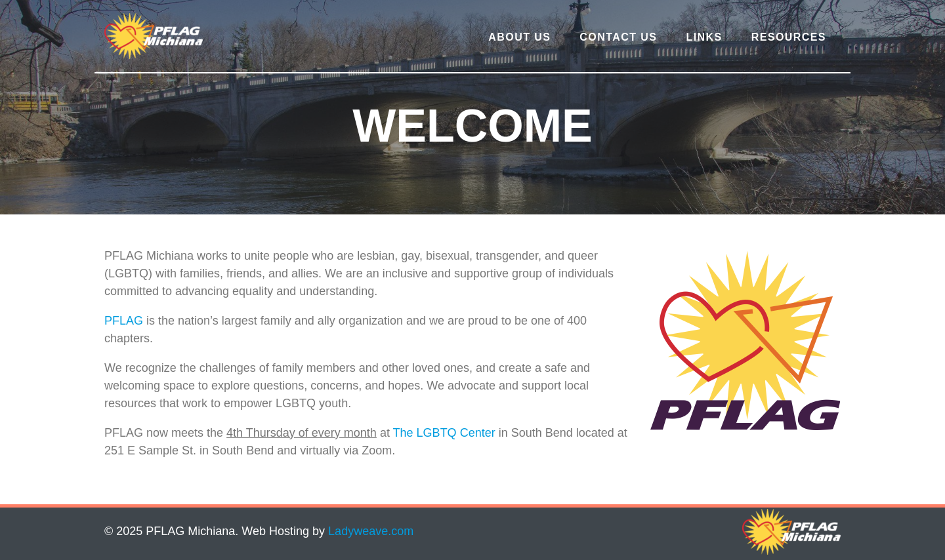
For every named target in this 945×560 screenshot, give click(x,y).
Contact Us (618, 37)
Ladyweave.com (371, 531)
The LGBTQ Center (444, 433)
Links (704, 37)
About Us (519, 37)
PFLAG (124, 321)
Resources (789, 37)
